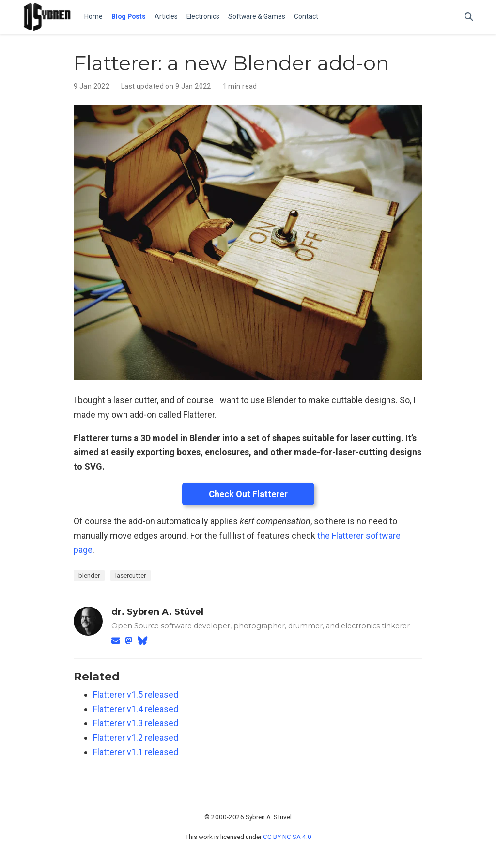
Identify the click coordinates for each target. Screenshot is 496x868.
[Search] (469, 17)
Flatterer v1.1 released (136, 752)
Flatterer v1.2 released (136, 738)
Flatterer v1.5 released (136, 694)
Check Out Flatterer (248, 494)
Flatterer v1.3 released (136, 723)
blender (89, 575)
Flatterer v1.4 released (136, 709)
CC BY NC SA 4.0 (287, 837)
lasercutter (131, 575)
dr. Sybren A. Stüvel (157, 612)
